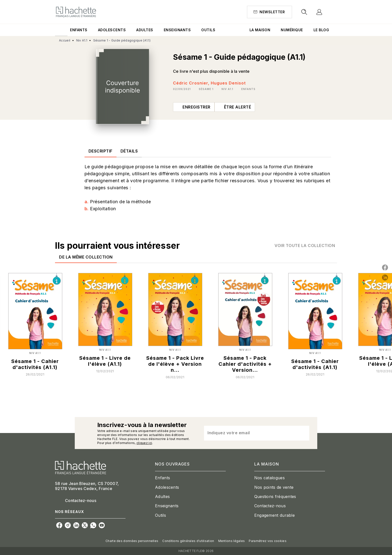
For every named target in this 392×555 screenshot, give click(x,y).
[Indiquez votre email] (250, 433)
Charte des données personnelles (132, 541)
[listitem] (59, 525)
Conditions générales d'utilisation (188, 541)
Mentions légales (232, 541)
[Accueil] (76, 12)
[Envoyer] (303, 433)
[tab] (61, 30)
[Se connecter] (325, 12)
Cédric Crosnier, (192, 83)
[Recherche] (304, 12)
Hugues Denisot (228, 83)
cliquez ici (144, 443)
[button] (269, 12)
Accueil (65, 40)
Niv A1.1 (82, 40)
